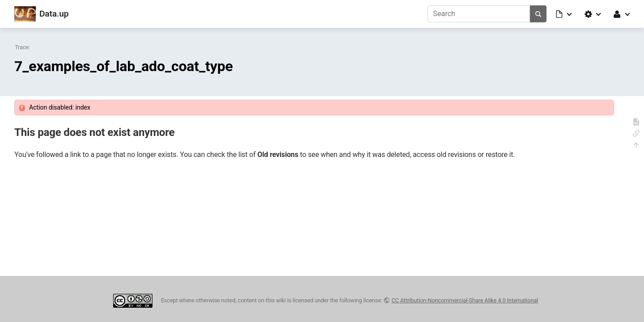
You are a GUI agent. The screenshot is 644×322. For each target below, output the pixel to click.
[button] (564, 14)
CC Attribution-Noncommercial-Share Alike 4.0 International (465, 300)
